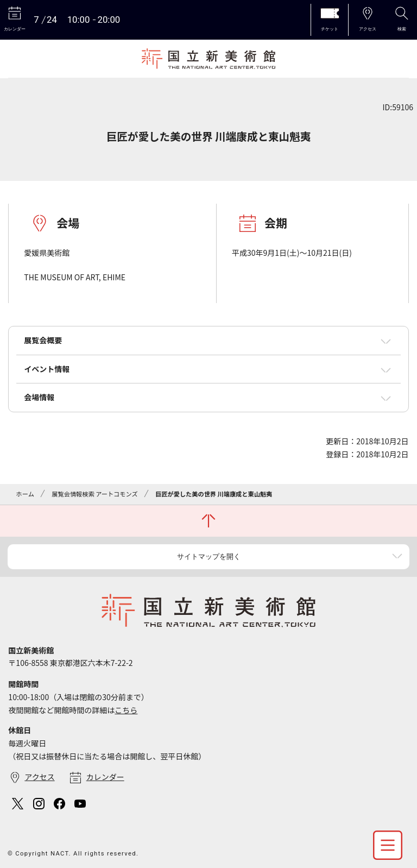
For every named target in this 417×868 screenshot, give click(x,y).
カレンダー (105, 777)
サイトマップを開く (209, 556)
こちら (126, 710)
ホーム (25, 494)
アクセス (39, 777)
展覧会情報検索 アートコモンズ (94, 494)
